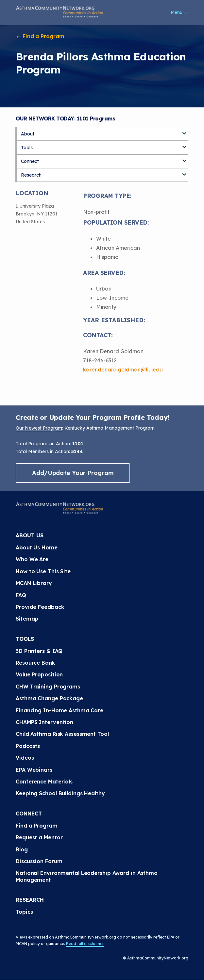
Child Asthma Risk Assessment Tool (62, 734)
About (28, 134)
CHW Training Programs (48, 687)
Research (31, 175)
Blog (22, 849)
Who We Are (32, 559)
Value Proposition (39, 674)
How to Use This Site (43, 571)
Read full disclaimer (85, 944)
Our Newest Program (39, 428)
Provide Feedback (40, 607)
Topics (24, 912)
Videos (25, 758)
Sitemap (27, 619)
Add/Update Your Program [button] (73, 473)
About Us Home (37, 547)
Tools (27, 148)
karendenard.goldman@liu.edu (123, 370)
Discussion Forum (39, 861)
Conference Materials (44, 782)
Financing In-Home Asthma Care (59, 710)
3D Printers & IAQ (39, 651)
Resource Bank (35, 663)
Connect (30, 161)
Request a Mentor (39, 837)
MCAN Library (34, 583)
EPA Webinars (34, 770)
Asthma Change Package (49, 698)
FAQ (21, 595)
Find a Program (40, 36)
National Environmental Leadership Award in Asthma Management (87, 876)
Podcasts (28, 746)
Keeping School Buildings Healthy (60, 793)
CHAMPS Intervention (44, 722)
